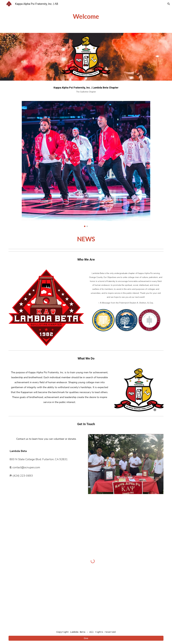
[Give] (86, 638)
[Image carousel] (86, 164)
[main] (86, 16)
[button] (169, 4)
